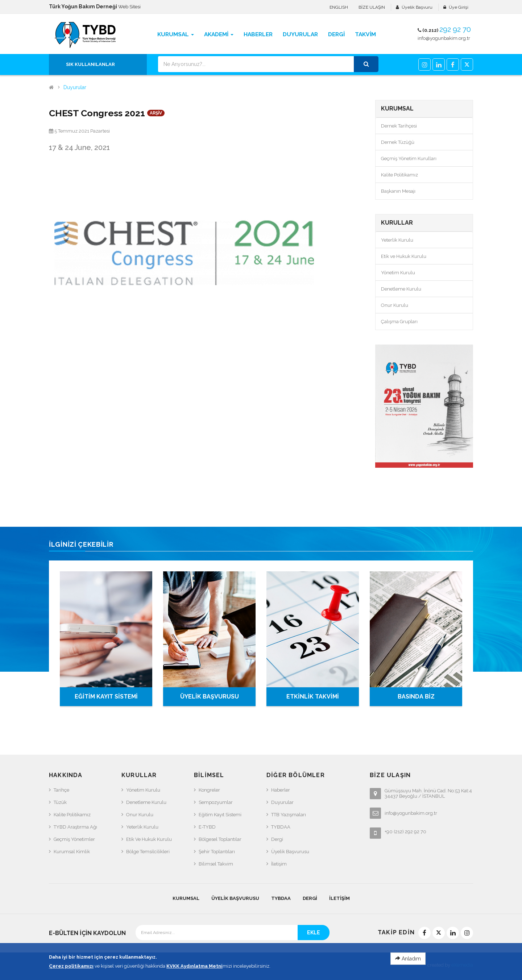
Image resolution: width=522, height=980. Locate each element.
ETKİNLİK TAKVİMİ (313, 697)
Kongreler (209, 790)
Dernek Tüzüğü (398, 142)
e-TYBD (207, 827)
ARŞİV (156, 113)
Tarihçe (61, 790)
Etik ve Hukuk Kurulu (404, 256)
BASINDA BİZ (416, 697)
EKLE (314, 933)
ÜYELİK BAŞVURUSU (210, 697)
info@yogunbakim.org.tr (444, 38)
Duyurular (75, 87)
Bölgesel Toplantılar (220, 839)
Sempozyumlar (216, 802)
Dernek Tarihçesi (399, 126)
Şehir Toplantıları (217, 852)
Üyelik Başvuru (417, 7)
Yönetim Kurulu (398, 273)
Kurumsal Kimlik (72, 852)
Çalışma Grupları (399, 322)
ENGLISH (339, 7)
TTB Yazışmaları (289, 815)
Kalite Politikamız (399, 175)
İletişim (279, 864)
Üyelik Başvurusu (290, 852)
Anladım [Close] (408, 962)
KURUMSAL (186, 898)
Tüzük (60, 802)
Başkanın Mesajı (398, 191)
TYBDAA (281, 827)
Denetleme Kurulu (401, 289)
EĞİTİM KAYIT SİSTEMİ (106, 697)
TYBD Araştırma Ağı (75, 827)
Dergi (277, 839)
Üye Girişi (459, 7)
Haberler (281, 790)
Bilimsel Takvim (216, 864)
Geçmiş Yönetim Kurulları (409, 159)
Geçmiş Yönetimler (74, 839)
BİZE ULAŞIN (372, 7)
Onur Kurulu (395, 305)
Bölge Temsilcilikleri (148, 852)
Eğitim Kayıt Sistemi (220, 815)
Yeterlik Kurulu (397, 240)
